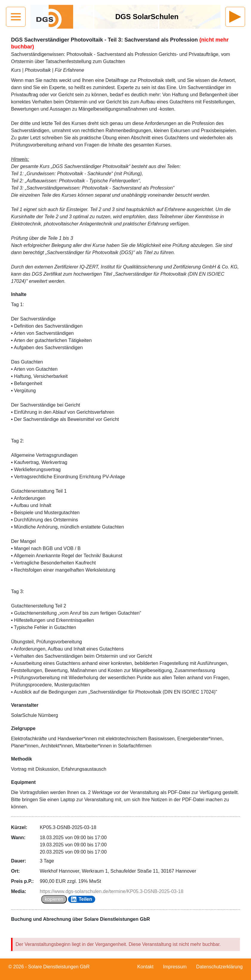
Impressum (175, 967)
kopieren (54, 899)
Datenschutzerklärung (219, 967)
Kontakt (145, 967)
